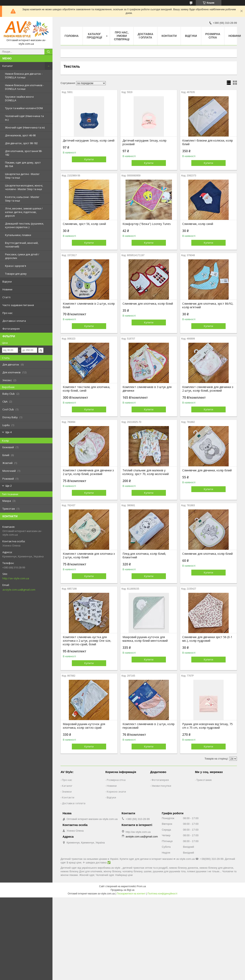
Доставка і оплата (14, 321)
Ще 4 (9, 432)
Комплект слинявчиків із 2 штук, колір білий (89, 305)
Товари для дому (16, 274)
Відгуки (7, 281)
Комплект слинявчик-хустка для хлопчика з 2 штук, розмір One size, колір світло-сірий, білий (87, 641)
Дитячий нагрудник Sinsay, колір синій (89, 141)
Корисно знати (116, 792)
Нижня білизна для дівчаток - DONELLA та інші (24, 76)
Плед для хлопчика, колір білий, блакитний (144, 556)
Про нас (7, 313)
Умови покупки (161, 786)
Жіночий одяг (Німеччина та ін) (25, 127)
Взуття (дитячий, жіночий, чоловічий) (22, 245)
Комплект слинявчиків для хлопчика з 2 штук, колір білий (89, 556)
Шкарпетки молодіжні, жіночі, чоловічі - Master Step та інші (24, 187)
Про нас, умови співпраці (122, 36)
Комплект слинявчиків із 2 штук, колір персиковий (149, 726)
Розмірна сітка (213, 36)
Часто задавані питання (18, 305)
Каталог (8, 66)
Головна (72, 36)
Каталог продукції (94, 36)
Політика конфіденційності (162, 894)
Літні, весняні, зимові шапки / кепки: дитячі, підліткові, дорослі (24, 212)
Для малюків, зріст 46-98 (20, 135)
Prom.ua (141, 886)
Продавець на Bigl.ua (122, 890)
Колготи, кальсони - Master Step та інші (22, 199)
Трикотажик (204, 780)
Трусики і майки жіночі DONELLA (19, 98)
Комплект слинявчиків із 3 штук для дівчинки (147, 389)
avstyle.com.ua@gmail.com (19, 590)
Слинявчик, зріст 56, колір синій (84, 224)
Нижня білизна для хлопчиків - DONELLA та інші (24, 87)
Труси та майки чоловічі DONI (24, 108)
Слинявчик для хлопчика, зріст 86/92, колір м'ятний (208, 305)
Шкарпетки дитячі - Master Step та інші (22, 176)
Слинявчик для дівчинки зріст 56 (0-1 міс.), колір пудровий (207, 639)
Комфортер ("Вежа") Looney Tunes (147, 224)
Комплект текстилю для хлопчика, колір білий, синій (86, 389)
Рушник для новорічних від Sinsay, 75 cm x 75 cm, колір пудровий (207, 726)
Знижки (67, 792)
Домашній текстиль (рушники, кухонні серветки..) (24, 225)
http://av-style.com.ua (16, 578)
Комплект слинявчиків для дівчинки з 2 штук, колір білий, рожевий (208, 389)
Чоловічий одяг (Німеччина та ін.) (24, 118)
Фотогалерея (11, 329)
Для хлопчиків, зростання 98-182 (24, 153)
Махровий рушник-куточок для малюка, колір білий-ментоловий (145, 639)
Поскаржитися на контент (131, 894)
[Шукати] (48, 52)
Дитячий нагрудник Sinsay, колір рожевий (144, 142)
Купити (89, 159)
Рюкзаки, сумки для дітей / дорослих (22, 256)
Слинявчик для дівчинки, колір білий (207, 470)
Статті (6, 297)
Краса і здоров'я (16, 266)
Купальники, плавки (18, 235)
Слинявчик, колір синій (198, 224)
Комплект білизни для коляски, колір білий (208, 142)
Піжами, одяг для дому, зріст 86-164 (23, 164)
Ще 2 (9, 486)
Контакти (169, 36)
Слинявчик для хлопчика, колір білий (148, 304)
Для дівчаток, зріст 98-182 (21, 143)
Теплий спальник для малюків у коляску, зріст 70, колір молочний (146, 472)
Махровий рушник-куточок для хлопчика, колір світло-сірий (84, 726)
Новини (7, 289)
